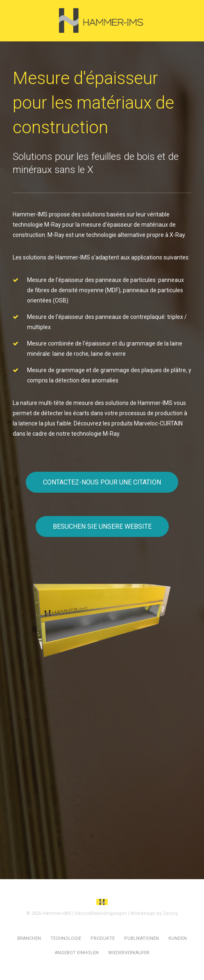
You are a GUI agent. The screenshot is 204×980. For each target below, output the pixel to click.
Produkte (103, 938)
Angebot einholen (77, 953)
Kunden (178, 938)
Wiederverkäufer (129, 953)
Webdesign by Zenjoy (154, 913)
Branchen (29, 938)
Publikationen (142, 938)
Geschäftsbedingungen (101, 913)
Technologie (66, 938)
